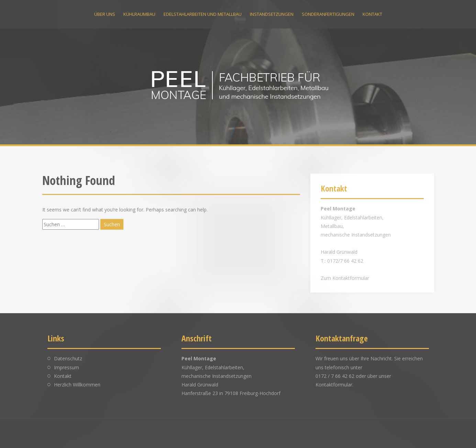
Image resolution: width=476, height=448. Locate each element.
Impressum (67, 367)
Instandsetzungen (272, 14)
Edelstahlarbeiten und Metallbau (203, 14)
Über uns (105, 14)
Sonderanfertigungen (328, 14)
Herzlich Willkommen (77, 385)
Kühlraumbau (139, 14)
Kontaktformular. (334, 385)
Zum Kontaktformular (345, 278)
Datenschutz (68, 358)
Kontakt (372, 14)
